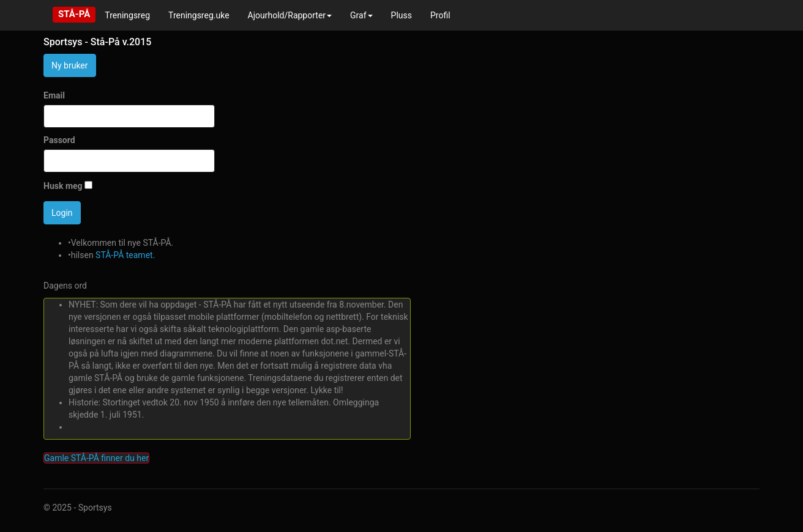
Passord (59, 140)
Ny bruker (70, 65)
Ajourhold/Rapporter (290, 15)
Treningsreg (127, 15)
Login (62, 213)
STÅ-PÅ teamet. (125, 255)
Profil (440, 15)
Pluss (401, 15)
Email (54, 95)
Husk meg (63, 186)
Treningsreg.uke (199, 15)
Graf (361, 15)
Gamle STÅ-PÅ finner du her (96, 458)
